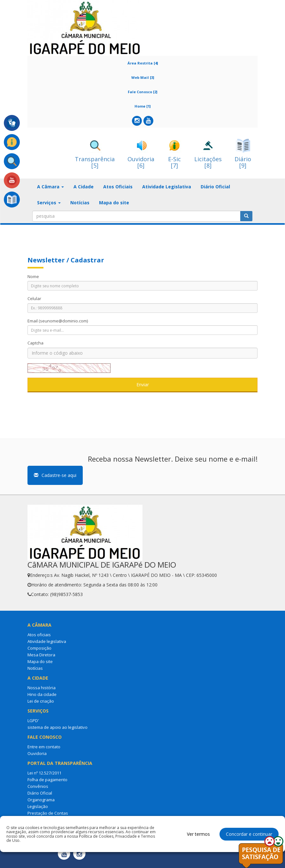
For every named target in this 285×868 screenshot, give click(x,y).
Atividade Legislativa (167, 187)
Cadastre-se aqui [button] (55, 475)
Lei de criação (41, 701)
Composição (39, 648)
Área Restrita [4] (143, 63)
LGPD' (33, 721)
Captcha (35, 343)
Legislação (38, 806)
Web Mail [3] (143, 77)
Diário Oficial (215, 187)
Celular (34, 298)
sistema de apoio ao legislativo (58, 727)
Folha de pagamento (47, 780)
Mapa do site (114, 203)
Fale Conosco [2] (142, 92)
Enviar (143, 385)
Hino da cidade (42, 694)
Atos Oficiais (118, 187)
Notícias (80, 203)
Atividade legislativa (47, 641)
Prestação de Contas (48, 813)
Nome (33, 276)
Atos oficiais (39, 635)
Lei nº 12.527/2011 (44, 773)
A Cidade (84, 187)
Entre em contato (44, 747)
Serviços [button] (49, 203)
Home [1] (142, 106)
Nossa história (42, 688)
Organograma (41, 800)
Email (58, 321)
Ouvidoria (37, 753)
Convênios (38, 786)
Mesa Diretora (41, 655)
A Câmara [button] (50, 187)
